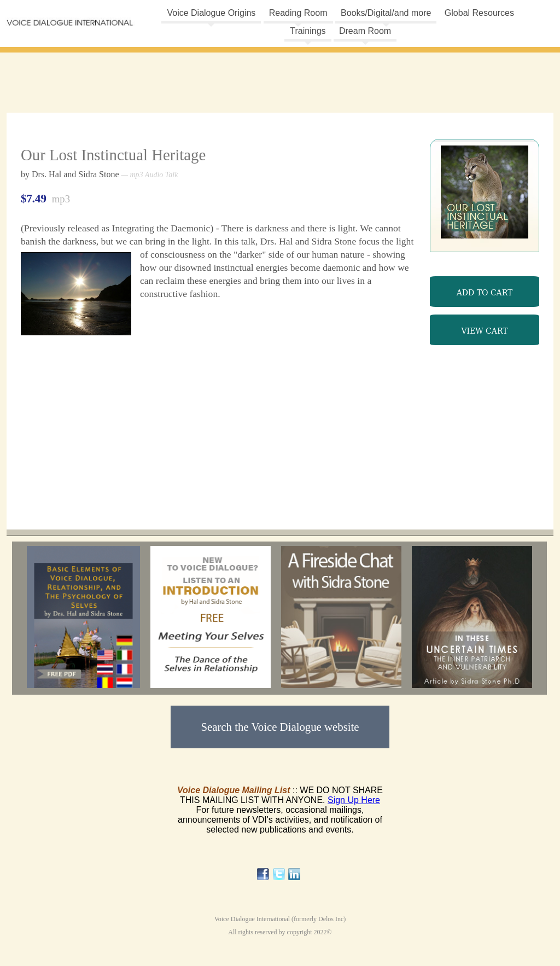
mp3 (485, 286)
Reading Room (298, 13)
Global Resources (479, 13)
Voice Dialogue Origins (211, 13)
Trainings (308, 31)
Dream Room (365, 31)
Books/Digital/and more (386, 13)
